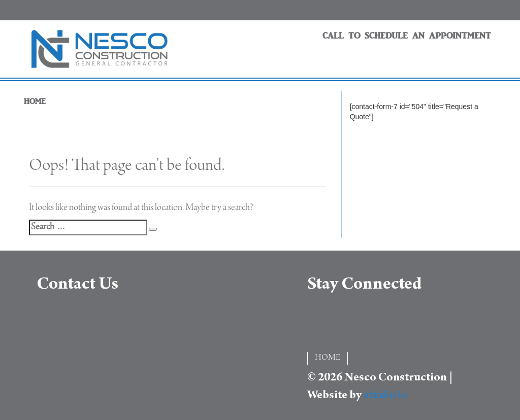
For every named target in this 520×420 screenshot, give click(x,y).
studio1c (386, 396)
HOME (35, 101)
